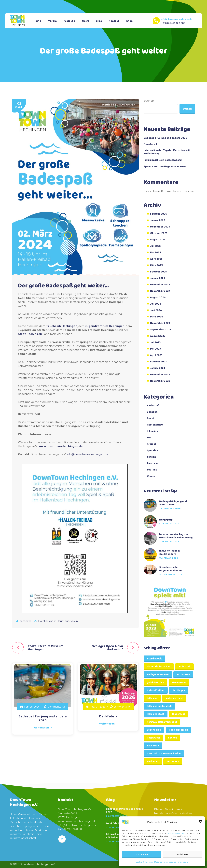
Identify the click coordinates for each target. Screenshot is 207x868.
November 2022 (160, 381)
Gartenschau (155, 425)
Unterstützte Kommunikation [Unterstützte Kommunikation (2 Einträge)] (164, 754)
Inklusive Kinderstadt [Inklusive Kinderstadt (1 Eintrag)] (159, 706)
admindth (26, 621)
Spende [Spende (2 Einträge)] (173, 738)
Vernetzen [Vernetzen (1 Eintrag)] (173, 762)
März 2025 (156, 265)
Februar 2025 (159, 272)
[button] (200, 822)
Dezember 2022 (160, 375)
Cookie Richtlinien (144, 862)
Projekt (152, 444)
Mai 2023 (155, 349)
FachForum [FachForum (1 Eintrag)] (183, 675)
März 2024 (157, 317)
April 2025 (156, 259)
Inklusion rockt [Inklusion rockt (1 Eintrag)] (174, 698)
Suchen (149, 101)
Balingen (152, 412)
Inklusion (51, 621)
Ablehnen (182, 854)
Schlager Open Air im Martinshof (108, 648)
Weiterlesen (43, 728)
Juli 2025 (155, 246)
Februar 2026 (159, 214)
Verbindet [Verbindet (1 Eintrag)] (153, 762)
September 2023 (161, 330)
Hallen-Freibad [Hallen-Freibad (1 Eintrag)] (156, 690)
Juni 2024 (156, 310)
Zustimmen (142, 854)
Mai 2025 (156, 253)
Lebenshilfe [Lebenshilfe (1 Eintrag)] (154, 730)
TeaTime (152, 470)
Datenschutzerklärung (165, 862)
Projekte (69, 21)
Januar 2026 (158, 220)
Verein (52, 21)
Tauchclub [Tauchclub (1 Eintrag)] (153, 746)
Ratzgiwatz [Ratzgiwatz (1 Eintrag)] (153, 738)
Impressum (183, 862)
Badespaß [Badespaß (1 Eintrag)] (184, 667)
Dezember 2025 (160, 227)
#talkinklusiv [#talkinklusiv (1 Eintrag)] (154, 659)
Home (37, 21)
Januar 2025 (158, 278)
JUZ (149, 438)
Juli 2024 (156, 304)
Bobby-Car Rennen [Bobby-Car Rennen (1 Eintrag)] (158, 675)
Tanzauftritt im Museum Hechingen (46, 648)
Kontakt (114, 21)
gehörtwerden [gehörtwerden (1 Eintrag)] (155, 683)
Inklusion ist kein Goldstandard (163, 160)
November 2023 (160, 323)
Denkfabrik (108, 716)
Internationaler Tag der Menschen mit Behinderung (167, 152)
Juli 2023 (155, 342)
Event (42, 621)
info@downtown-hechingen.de (177, 19)
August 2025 (158, 240)
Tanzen (151, 457)
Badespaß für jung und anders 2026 (43, 718)
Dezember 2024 (160, 285)
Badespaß (153, 406)
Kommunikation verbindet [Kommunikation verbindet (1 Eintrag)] (162, 722)
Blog (99, 21)
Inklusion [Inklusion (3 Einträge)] (152, 698)
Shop (130, 21)
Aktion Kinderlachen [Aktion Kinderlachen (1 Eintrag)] (159, 667)
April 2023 (156, 355)
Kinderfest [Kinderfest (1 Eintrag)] (179, 714)
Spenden (152, 451)
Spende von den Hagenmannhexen (165, 167)
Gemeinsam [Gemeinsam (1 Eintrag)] (179, 683)
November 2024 (160, 291)
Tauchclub (63, 621)
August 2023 (158, 336)
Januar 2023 (158, 368)
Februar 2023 (158, 362)
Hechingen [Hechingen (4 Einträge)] (179, 690)
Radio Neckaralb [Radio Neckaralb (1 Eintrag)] (179, 730)
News (86, 21)
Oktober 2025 (159, 233)
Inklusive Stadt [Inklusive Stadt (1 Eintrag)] (156, 714)
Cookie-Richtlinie (176, 833)
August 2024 (158, 298)
